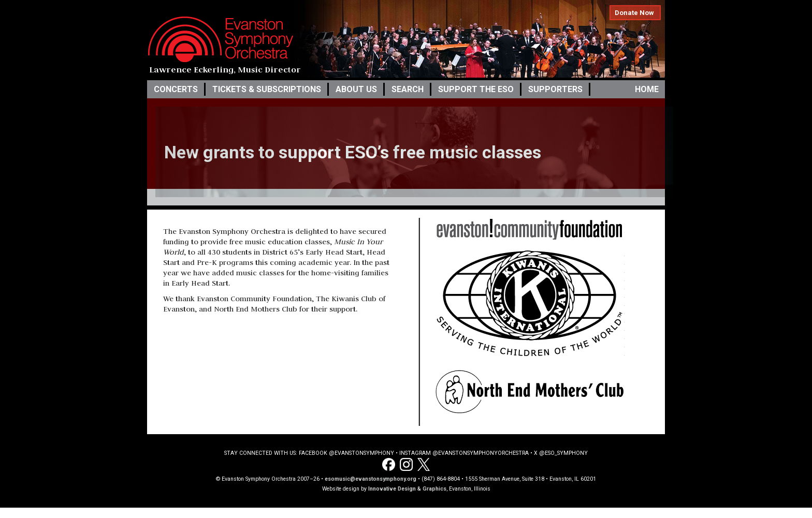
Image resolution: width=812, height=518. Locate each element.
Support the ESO (476, 89)
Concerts (176, 89)
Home (647, 89)
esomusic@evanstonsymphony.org (371, 479)
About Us (356, 89)
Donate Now (634, 13)
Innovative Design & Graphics (407, 489)
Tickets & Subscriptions (267, 89)
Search (408, 89)
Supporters (555, 89)
